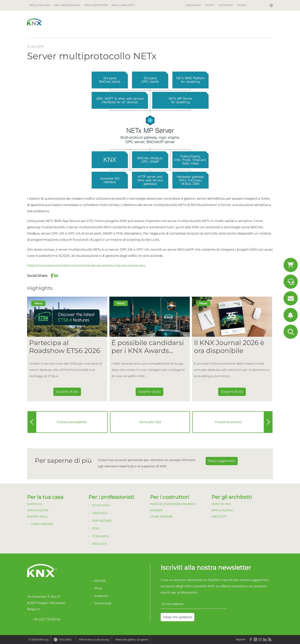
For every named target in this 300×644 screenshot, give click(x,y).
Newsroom (193, 5)
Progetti (100, 544)
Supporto (226, 5)
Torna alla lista (150, 422)
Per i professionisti (67, 5)
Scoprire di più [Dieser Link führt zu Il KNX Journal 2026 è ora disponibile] (232, 391)
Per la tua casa (40, 5)
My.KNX (100, 581)
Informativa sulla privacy (94, 640)
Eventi (210, 5)
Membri (156, 510)
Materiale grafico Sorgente (132, 640)
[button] (52, 276)
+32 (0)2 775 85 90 (44, 619)
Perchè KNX (221, 504)
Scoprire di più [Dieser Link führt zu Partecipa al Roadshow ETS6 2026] (67, 391)
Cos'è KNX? (101, 505)
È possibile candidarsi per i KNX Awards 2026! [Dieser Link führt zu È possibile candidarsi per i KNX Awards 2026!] (148, 347)
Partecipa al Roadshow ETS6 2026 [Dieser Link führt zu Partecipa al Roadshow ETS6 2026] (65, 347)
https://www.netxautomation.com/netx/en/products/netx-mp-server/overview (86, 265)
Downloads (103, 603)
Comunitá (100, 536)
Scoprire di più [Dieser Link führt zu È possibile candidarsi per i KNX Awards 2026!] (149, 391)
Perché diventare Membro (173, 504)
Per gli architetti (123, 5)
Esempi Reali (37, 517)
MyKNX (242, 5)
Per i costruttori (96, 5)
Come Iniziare (42, 524)
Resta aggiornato (222, 461)
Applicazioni (38, 510)
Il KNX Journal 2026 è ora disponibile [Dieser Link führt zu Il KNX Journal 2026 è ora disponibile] (229, 347)
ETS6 (96, 528)
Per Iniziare (102, 521)
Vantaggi (35, 504)
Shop (98, 588)
